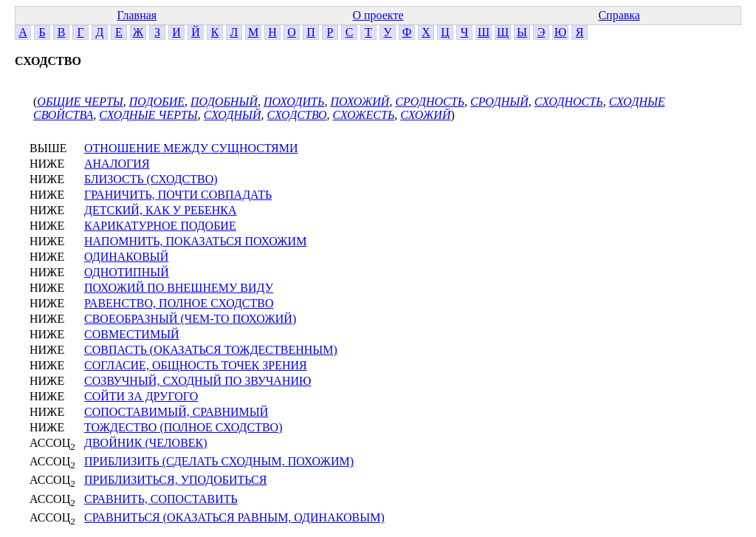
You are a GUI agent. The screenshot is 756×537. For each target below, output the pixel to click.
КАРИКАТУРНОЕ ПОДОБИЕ (160, 226)
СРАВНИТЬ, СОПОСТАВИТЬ (161, 499)
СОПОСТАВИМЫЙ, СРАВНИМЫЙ (176, 412)
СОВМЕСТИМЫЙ (132, 334)
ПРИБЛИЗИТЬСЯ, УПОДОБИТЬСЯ (175, 480)
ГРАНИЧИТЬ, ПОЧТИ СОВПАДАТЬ (178, 195)
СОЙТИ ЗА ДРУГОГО (141, 396)
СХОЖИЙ (425, 115)
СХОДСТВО (297, 115)
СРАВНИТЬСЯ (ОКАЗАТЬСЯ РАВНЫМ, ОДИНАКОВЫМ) (234, 517)
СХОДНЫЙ (233, 115)
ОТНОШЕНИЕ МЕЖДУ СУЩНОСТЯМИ (191, 148)
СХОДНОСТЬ (569, 102)
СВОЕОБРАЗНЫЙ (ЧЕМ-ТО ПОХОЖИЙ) (190, 319)
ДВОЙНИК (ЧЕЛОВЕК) (146, 443)
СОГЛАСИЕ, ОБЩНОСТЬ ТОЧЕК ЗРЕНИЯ (196, 365)
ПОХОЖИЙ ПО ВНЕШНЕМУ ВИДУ (179, 288)
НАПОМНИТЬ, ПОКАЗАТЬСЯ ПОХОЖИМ (195, 241)
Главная (137, 15)
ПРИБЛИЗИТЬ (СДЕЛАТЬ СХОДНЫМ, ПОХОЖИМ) (219, 461)
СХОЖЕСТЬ (364, 115)
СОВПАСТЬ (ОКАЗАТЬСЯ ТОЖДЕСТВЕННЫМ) (211, 350)
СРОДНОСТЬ (430, 102)
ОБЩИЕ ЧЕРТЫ (80, 102)
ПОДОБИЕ (157, 102)
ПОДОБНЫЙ (224, 102)
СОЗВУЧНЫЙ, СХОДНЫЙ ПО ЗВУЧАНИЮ (197, 381)
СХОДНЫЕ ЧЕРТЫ (148, 115)
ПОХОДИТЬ (294, 102)
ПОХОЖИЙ (360, 102)
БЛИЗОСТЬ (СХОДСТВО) (151, 179)
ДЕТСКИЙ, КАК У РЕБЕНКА (161, 210)
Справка (619, 15)
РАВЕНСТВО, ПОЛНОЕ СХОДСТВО (179, 303)
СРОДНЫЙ (499, 102)
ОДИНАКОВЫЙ (126, 257)
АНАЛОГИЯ (117, 164)
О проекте (378, 15)
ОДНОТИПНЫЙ (127, 272)
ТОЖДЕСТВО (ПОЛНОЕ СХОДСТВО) (183, 427)
